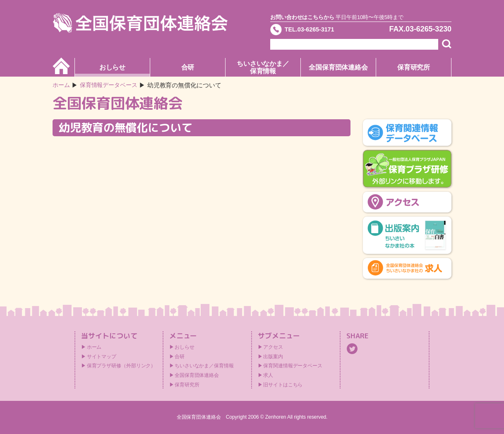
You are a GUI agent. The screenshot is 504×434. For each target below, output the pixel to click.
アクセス (273, 347)
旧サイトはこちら (283, 385)
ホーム (62, 85)
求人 (268, 375)
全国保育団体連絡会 (338, 67)
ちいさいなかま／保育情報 (263, 67)
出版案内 (273, 357)
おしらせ (113, 67)
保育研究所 (414, 67)
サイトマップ (102, 357)
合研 (188, 67)
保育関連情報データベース (293, 366)
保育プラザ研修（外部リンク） (121, 366)
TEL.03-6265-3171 (317, 31)
